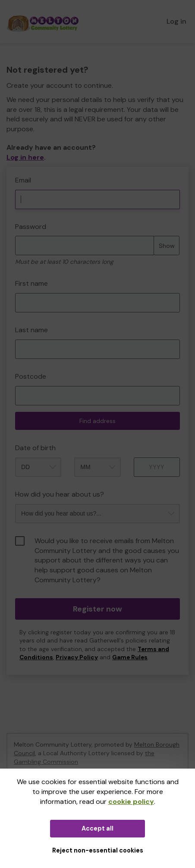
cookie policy (131, 802)
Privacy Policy (77, 657)
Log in (176, 21)
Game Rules (130, 657)
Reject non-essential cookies (98, 850)
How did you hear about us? (60, 494)
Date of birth (35, 448)
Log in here (25, 157)
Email (23, 180)
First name (31, 283)
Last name (31, 330)
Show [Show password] (167, 246)
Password (31, 227)
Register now (97, 609)
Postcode (31, 376)
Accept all (97, 828)
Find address (97, 421)
